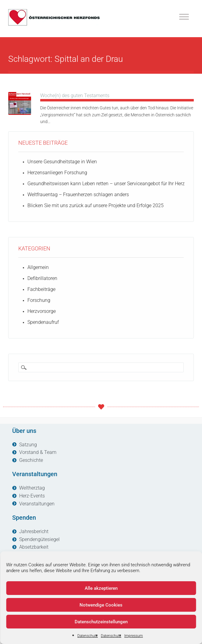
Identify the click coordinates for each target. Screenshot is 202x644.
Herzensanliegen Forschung (57, 173)
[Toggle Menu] (184, 17)
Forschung (39, 300)
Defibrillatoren (42, 278)
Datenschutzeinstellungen (101, 622)
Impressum (134, 636)
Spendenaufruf (43, 322)
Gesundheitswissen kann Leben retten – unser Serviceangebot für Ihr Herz (106, 184)
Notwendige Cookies (101, 605)
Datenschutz (88, 636)
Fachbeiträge (41, 289)
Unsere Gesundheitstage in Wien (62, 162)
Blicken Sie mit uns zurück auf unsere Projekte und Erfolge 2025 (96, 205)
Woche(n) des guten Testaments (75, 96)
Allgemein (38, 267)
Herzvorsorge (42, 311)
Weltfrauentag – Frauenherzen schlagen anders (78, 195)
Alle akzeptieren (101, 588)
